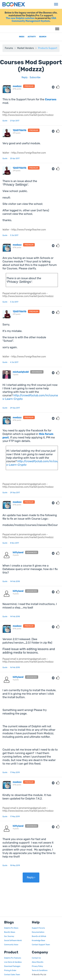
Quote (5, 121)
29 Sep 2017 (15, 408)
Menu (55, 3)
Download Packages (12, 966)
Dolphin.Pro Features (13, 958)
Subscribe (35, 77)
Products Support (48, 48)
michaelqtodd (21, 372)
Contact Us (36, 958)
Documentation (38, 932)
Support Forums (38, 928)
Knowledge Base (39, 940)
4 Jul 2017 (14, 362)
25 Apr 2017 (15, 158)
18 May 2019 (15, 865)
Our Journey (9, 936)
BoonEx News (10, 932)
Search (43, 37)
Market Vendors (26, 48)
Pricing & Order (10, 970)
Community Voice (11, 945)
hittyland (18, 552)
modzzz (17, 86)
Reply (24, 77)
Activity (32, 37)
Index (22, 37)
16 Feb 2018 (15, 667)
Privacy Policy (38, 966)
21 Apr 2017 (15, 121)
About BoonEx (38, 962)
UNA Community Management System (34, 20)
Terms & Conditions (40, 970)
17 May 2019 (15, 772)
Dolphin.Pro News (11, 928)
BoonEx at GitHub (39, 936)
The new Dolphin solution (20, 18)
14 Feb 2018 (15, 581)
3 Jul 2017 (14, 235)
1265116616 (20, 130)
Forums (9, 48)
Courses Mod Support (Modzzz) (31, 66)
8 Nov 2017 (14, 543)
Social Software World (13, 940)
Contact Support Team (41, 945)
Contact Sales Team (12, 975)
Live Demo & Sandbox (13, 962)
